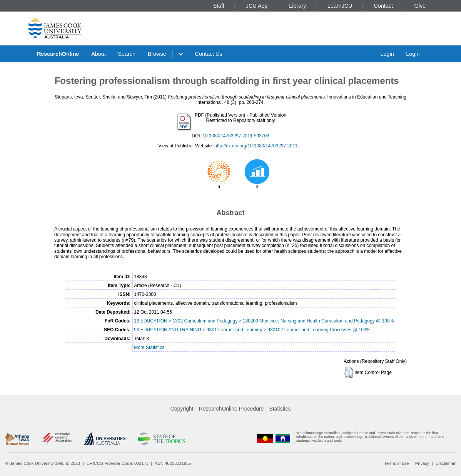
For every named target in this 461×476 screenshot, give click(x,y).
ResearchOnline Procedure (231, 409)
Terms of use (396, 463)
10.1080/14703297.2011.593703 (236, 136)
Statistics (280, 409)
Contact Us (209, 54)
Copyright (182, 409)
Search (127, 54)
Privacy (422, 463)
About (99, 54)
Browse (157, 54)
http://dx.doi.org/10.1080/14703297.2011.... (259, 146)
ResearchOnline (58, 54)
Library (297, 6)
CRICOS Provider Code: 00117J (118, 463)
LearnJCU (340, 6)
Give (420, 6)
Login (387, 54)
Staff (219, 6)
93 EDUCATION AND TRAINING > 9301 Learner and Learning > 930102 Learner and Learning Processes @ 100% (252, 330)
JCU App (257, 6)
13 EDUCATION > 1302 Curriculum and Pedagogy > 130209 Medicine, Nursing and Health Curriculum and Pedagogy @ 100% (264, 321)
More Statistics (149, 347)
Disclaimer (446, 463)
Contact (383, 6)
